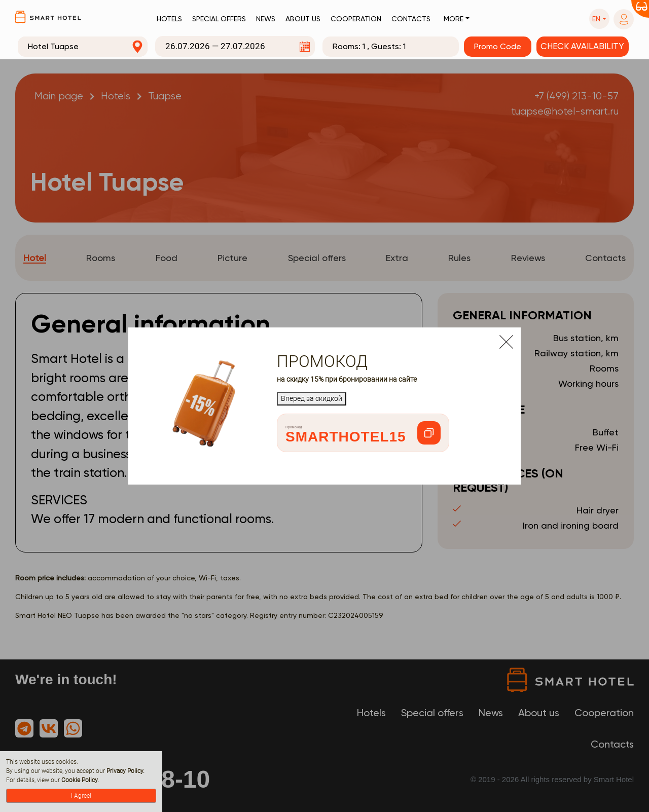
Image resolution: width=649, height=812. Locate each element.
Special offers (219, 19)
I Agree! (81, 796)
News (266, 19)
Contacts (411, 19)
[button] (599, 19)
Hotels (169, 19)
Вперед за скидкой (312, 398)
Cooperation (356, 19)
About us (303, 19)
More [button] (454, 19)
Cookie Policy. (80, 780)
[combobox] (83, 47)
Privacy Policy (125, 771)
